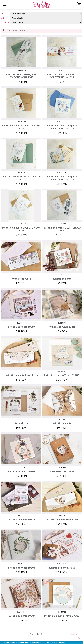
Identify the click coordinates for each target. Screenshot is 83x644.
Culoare (5, 22)
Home (4, 31)
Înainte (76, 637)
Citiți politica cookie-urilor (56, 643)
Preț (3, 14)
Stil (3, 18)
